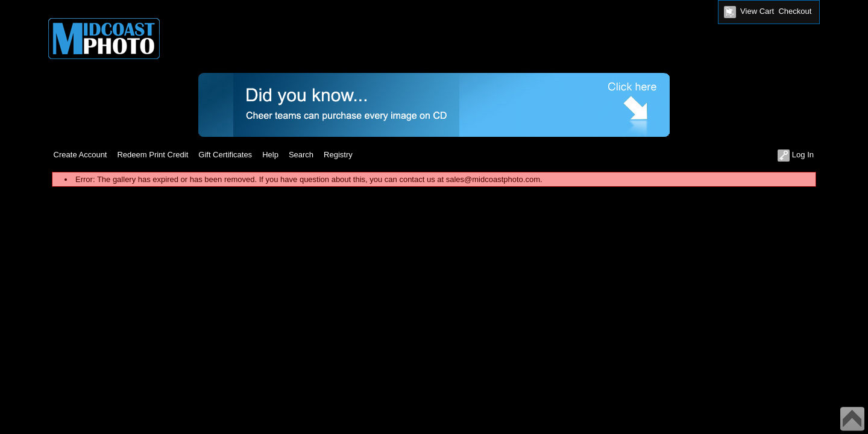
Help (270, 155)
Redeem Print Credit (153, 155)
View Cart (757, 11)
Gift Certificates (225, 155)
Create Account (80, 155)
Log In (796, 155)
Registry (338, 155)
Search (301, 155)
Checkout (795, 11)
